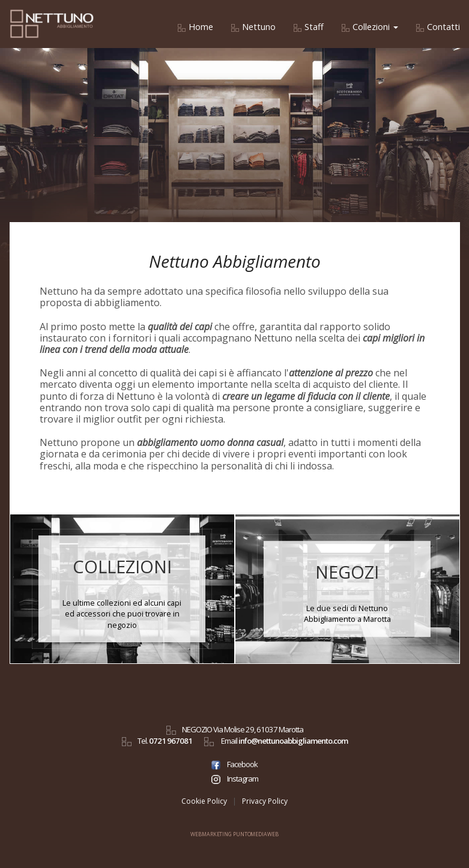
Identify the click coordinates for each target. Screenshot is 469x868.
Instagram (235, 779)
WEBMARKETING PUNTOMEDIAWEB (234, 834)
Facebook (234, 764)
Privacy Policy (265, 801)
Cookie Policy (204, 801)
